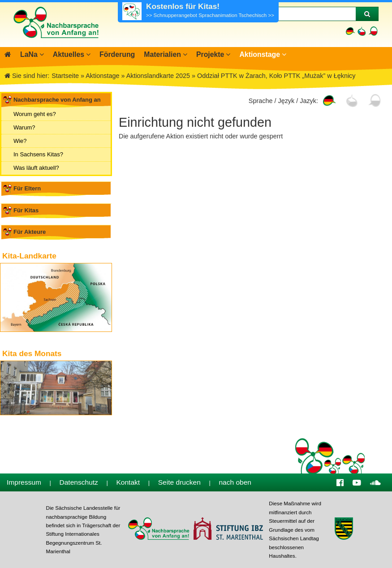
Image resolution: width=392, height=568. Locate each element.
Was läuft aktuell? (36, 168)
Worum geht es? (35, 114)
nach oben (235, 482)
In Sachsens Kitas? (38, 154)
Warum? (24, 127)
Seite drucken (179, 482)
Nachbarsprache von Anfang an (57, 100)
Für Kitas (26, 210)
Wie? (20, 141)
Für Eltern (27, 188)
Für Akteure (30, 232)
